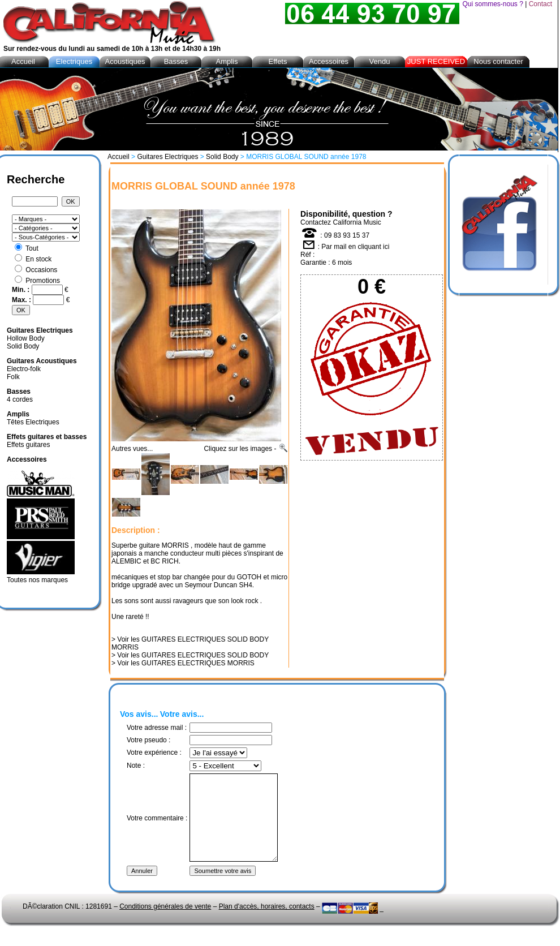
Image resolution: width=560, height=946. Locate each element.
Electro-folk (24, 369)
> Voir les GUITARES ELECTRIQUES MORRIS (183, 663)
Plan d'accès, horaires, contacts (267, 923)
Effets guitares (29, 445)
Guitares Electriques (167, 157)
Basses (176, 61)
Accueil (119, 157)
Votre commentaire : (157, 827)
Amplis (227, 61)
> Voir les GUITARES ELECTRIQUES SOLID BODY (190, 655)
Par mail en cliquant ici (355, 247)
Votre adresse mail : (157, 728)
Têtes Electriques (33, 422)
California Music (357, 222)
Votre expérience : (154, 752)
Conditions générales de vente (165, 923)
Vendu (380, 61)
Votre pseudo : (148, 740)
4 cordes (20, 399)
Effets (277, 61)
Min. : (22, 290)
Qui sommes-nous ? (492, 4)
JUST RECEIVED (436, 61)
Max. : (22, 300)
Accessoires (329, 61)
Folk (13, 377)
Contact (540, 4)
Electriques (74, 61)
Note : (136, 766)
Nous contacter (498, 61)
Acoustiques (125, 61)
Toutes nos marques (37, 580)
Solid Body (222, 157)
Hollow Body (26, 338)
